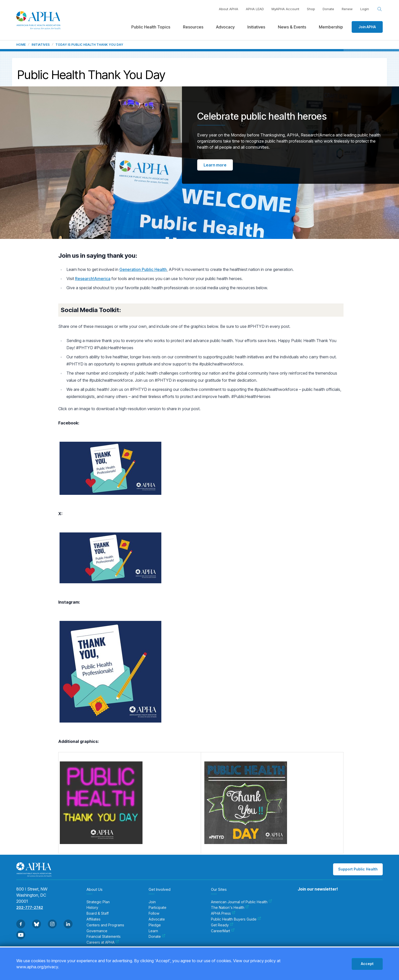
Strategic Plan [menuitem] (98, 902)
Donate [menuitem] (157, 937)
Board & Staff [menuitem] (98, 913)
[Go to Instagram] (52, 924)
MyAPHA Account (285, 9)
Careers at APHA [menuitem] (103, 942)
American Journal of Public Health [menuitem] (241, 902)
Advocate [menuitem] (157, 919)
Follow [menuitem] (154, 913)
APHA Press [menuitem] (223, 913)
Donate (328, 9)
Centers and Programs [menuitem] (105, 925)
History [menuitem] (92, 908)
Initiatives (41, 45)
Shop (311, 9)
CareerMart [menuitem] (223, 931)
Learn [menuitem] (153, 931)
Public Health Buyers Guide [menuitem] (236, 919)
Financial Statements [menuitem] (104, 937)
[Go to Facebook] (21, 924)
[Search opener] (380, 9)
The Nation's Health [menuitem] (230, 908)
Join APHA (367, 27)
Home (21, 45)
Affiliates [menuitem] (94, 919)
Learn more (215, 165)
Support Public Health (358, 869)
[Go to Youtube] (21, 935)
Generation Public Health (143, 269)
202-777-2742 (30, 907)
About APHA (229, 9)
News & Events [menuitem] (292, 27)
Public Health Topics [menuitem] (151, 27)
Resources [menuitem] (193, 27)
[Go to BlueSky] (37, 924)
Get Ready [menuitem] (222, 925)
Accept (367, 964)
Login (365, 9)
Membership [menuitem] (331, 27)
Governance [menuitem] (97, 931)
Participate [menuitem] (158, 908)
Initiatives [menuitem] (256, 27)
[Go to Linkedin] (68, 924)
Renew (347, 9)
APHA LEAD (255, 9)
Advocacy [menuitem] (225, 27)
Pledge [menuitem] (155, 925)
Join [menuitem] (152, 902)
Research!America (93, 279)
